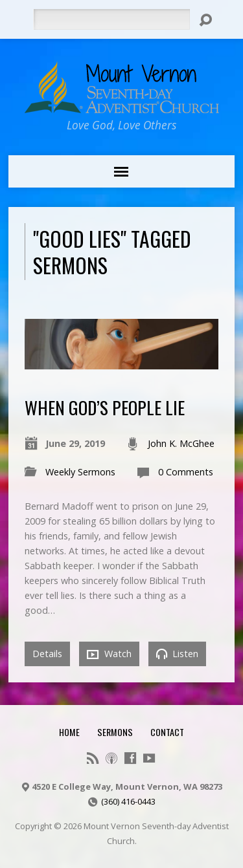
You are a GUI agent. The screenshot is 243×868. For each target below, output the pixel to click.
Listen (177, 654)
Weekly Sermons (80, 472)
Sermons (115, 732)
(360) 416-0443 (128, 801)
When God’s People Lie (105, 407)
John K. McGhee (181, 443)
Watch (109, 654)
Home (69, 732)
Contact (167, 732)
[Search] (111, 19)
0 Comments (186, 472)
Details (47, 654)
